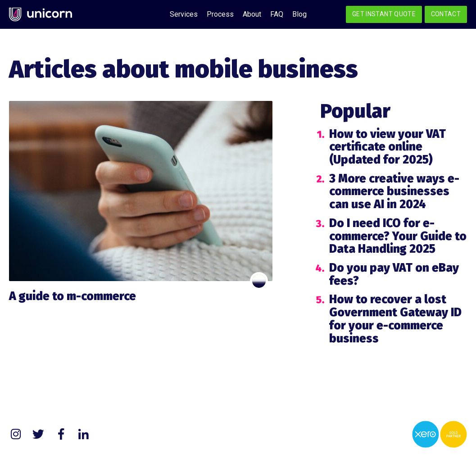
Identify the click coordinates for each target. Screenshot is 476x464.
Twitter (38, 434)
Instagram (16, 434)
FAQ (277, 14)
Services (184, 14)
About (252, 14)
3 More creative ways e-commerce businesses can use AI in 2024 (394, 191)
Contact (446, 14)
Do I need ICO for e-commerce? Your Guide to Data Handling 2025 (398, 236)
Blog (299, 14)
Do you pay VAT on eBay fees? (394, 274)
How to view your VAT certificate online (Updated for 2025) (388, 147)
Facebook (61, 434)
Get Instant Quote (384, 14)
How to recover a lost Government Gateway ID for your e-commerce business (395, 319)
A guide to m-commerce (73, 296)
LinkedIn (83, 434)
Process (220, 14)
